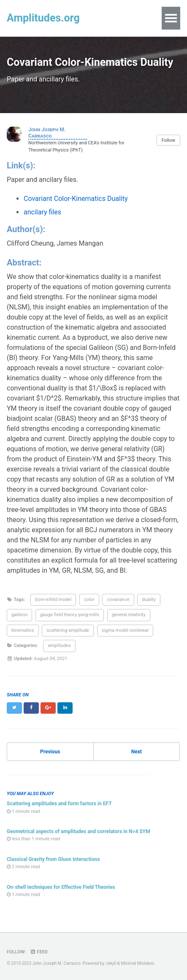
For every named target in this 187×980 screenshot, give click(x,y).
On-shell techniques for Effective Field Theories (61, 887)
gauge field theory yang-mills (70, 615)
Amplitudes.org (43, 18)
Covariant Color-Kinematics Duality (76, 199)
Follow (168, 140)
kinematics (23, 630)
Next (137, 752)
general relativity (129, 615)
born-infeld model (53, 600)
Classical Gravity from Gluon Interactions (53, 859)
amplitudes (59, 646)
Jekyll (111, 963)
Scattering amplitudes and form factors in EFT (59, 804)
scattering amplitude (68, 630)
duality (149, 600)
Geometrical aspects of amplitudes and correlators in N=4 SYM (79, 831)
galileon (19, 615)
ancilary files (42, 212)
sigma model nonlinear (125, 630)
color (89, 600)
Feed (38, 952)
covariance (118, 600)
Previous (50, 752)
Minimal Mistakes (138, 963)
